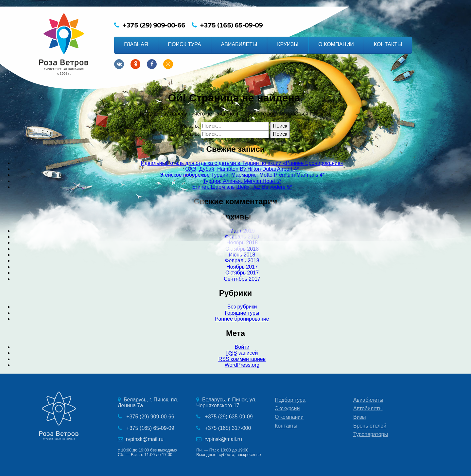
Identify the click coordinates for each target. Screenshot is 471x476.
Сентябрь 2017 (242, 279)
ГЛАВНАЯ (136, 44)
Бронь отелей (370, 426)
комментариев (242, 359)
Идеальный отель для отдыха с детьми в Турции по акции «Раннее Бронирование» (242, 163)
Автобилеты (368, 408)
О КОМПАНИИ (336, 44)
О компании (289, 417)
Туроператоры (371, 434)
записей (242, 353)
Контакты (286, 426)
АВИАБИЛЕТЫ (239, 44)
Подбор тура (290, 400)
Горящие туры (242, 313)
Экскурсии (287, 408)
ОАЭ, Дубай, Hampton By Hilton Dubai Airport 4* (242, 169)
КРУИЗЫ (288, 44)
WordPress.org (242, 365)
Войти (242, 347)
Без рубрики (242, 307)
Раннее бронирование (242, 319)
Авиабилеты (368, 400)
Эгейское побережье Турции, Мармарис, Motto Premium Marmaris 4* (242, 175)
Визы (359, 417)
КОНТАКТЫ (388, 44)
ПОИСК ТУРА (185, 44)
